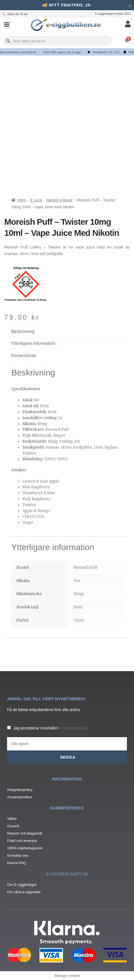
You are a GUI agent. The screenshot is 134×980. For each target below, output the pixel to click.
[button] (7, 25)
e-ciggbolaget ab (67, 874)
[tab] (67, 356)
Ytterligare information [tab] (33, 343)
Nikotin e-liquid (59, 200)
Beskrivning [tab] (23, 331)
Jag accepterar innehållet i (50, 728)
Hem (22, 200)
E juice (36, 200)
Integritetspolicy (74, 728)
